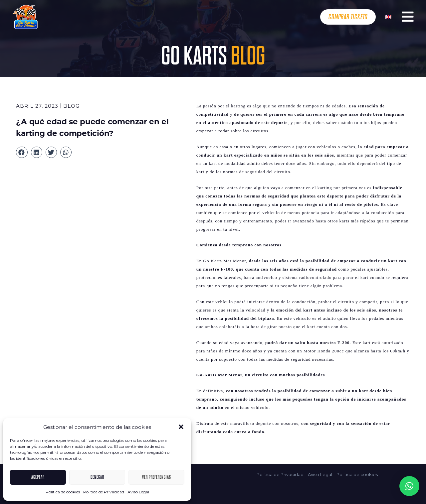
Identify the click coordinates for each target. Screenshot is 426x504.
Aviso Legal (138, 492)
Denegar (97, 477)
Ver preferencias (157, 477)
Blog (71, 106)
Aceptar (38, 477)
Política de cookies (63, 492)
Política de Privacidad (104, 492)
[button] (181, 427)
